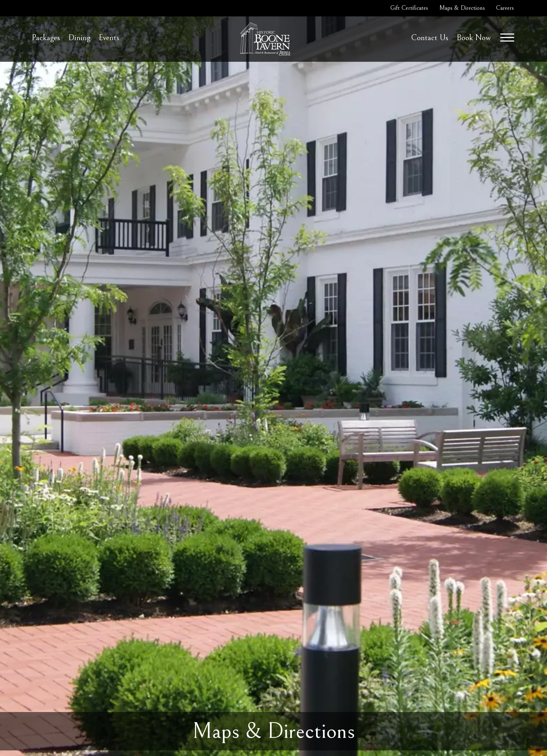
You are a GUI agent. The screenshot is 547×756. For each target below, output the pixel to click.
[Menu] (507, 38)
